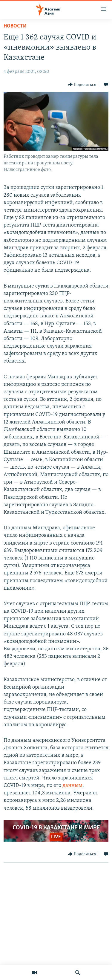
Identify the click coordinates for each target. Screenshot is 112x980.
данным (72, 786)
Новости (15, 26)
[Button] (82, 85)
